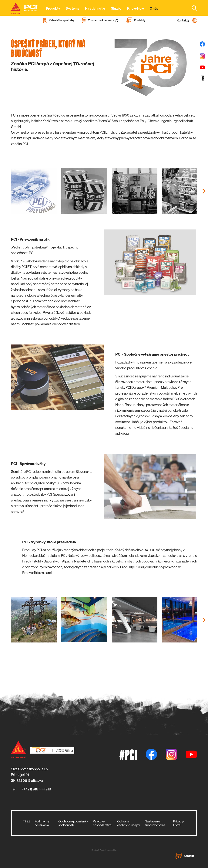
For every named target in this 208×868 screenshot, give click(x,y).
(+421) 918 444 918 (37, 789)
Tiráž (27, 821)
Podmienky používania (42, 823)
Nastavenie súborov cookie (155, 823)
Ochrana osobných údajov (129, 823)
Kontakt (185, 856)
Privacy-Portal (179, 823)
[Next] (203, 191)
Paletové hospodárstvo (102, 823)
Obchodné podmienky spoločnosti (73, 823)
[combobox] (192, 8)
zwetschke (112, 850)
